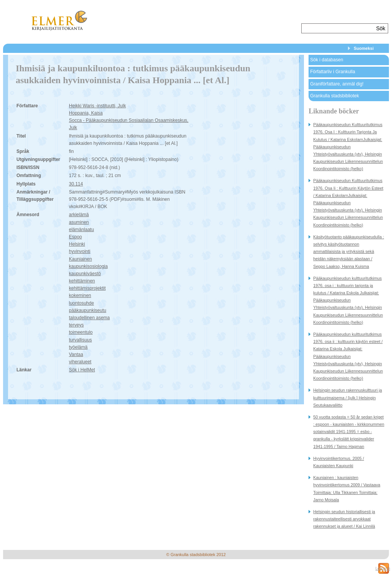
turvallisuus (80, 340)
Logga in (383, 569)
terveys (76, 325)
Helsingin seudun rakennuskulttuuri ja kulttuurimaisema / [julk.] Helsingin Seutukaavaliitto (347, 397)
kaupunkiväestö (85, 274)
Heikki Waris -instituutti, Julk (97, 106)
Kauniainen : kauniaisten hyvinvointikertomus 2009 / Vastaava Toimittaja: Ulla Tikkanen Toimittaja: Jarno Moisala (347, 489)
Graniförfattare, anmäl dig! (337, 84)
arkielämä (79, 215)
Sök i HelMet (82, 370)
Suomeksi (364, 48)
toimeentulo (81, 332)
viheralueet (80, 362)
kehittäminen (82, 281)
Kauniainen (80, 259)
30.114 (76, 184)
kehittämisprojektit (87, 288)
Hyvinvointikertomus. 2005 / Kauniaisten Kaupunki (339, 462)
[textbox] (338, 28)
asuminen (79, 222)
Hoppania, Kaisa (86, 113)
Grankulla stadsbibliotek (334, 96)
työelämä (78, 347)
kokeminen (80, 295)
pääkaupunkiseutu (87, 310)
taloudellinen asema (89, 318)
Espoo (75, 237)
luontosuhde (81, 303)
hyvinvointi (80, 251)
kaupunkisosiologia (88, 266)
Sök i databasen (327, 60)
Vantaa (76, 354)
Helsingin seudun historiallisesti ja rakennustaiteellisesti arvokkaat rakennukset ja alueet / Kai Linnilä (344, 519)
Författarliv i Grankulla (332, 72)
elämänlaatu (81, 230)
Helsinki (77, 244)
